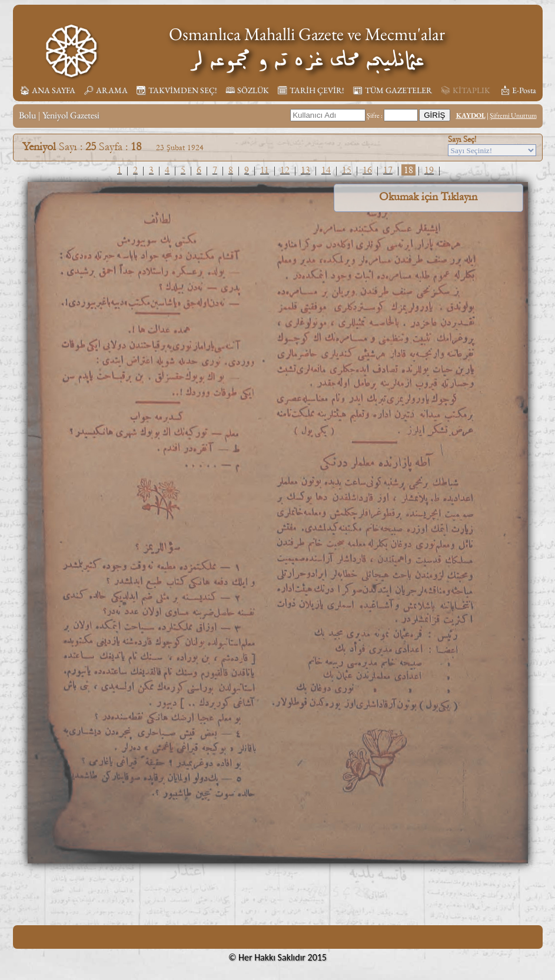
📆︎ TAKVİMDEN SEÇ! (177, 90)
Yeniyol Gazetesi (71, 115)
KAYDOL (471, 115)
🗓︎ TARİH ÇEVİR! (311, 90)
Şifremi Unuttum (513, 115)
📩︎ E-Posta (518, 90)
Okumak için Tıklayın (428, 197)
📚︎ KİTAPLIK (465, 90)
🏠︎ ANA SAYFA (47, 90)
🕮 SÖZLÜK (247, 90)
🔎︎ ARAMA (106, 90)
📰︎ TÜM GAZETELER (392, 90)
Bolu (27, 115)
